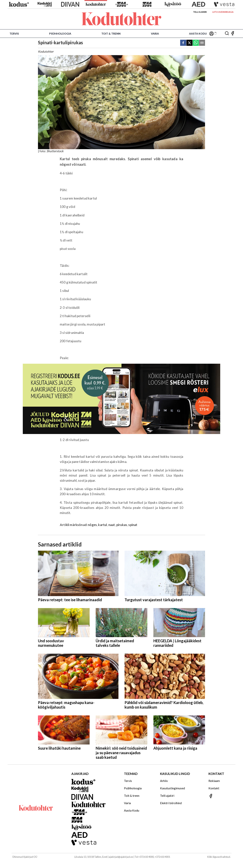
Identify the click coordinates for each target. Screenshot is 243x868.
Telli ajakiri (200, 12)
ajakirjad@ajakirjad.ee (121, 857)
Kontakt (214, 788)
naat (112, 525)
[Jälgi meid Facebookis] (233, 34)
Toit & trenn (111, 34)
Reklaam (214, 781)
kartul (103, 525)
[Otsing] (227, 34)
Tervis (14, 34)
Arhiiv (164, 781)
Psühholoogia (60, 34)
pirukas (122, 525)
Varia (155, 34)
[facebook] (183, 43)
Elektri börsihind (171, 803)
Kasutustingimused (172, 788)
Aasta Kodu (198, 34)
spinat (133, 525)
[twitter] (189, 43)
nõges (92, 525)
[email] (202, 43)
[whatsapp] (196, 43)
